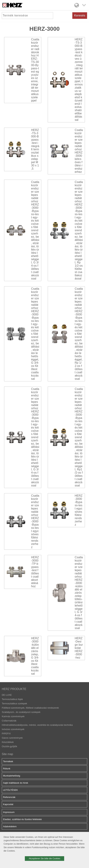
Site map (7, 754)
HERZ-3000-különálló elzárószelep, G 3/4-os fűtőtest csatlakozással (35, 656)
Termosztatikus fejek (12, 699)
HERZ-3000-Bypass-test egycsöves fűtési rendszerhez (79, 510)
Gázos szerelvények (12, 738)
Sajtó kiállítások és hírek (16, 783)
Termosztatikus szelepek (14, 703)
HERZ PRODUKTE (14, 689)
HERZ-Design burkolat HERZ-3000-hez (79, 648)
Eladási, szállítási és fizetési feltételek (22, 819)
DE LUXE (7, 695)
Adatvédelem (10, 826)
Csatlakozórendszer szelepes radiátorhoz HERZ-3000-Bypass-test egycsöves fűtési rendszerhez (35, 521)
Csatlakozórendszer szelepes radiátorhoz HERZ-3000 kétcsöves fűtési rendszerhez (79, 151)
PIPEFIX (6, 734)
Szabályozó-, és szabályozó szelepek (21, 712)
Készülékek (8, 742)
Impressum (9, 812)
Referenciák (9, 797)
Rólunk (7, 769)
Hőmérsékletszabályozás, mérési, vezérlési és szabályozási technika (37, 725)
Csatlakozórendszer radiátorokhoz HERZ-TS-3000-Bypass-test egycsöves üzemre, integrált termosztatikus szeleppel (35, 70)
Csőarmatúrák (9, 721)
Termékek (8, 761)
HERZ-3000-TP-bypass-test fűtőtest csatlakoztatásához (35, 572)
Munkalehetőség (12, 776)
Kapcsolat (8, 804)
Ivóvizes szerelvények (13, 729)
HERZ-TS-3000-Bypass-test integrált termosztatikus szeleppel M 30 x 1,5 (35, 149)
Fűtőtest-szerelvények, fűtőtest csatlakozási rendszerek (30, 708)
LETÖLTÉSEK (10, 790)
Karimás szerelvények (13, 716)
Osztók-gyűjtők (9, 746)
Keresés (80, 15)
